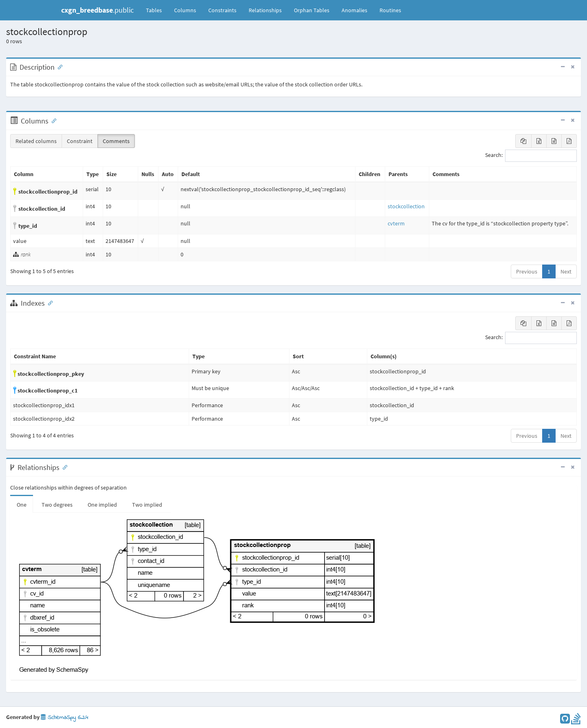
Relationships (265, 10)
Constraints (222, 10)
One (22, 505)
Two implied (147, 505)
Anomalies (354, 10)
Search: (531, 156)
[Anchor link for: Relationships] (63, 467)
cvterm (396, 223)
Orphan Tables (312, 10)
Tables (157, 10)
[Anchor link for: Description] (58, 66)
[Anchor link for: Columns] (52, 120)
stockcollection (406, 206)
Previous (527, 271)
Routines (390, 10)
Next (566, 271)
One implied (102, 505)
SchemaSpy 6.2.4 (64, 718)
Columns (185, 10)
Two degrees (57, 505)
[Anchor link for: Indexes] (49, 302)
